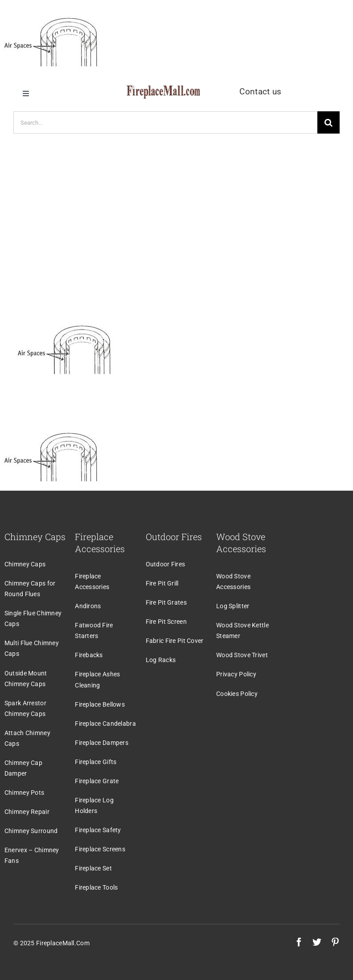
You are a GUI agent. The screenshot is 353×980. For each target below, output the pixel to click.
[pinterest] (335, 942)
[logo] (163, 90)
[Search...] (165, 122)
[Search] (328, 122)
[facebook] (299, 942)
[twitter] (317, 942)
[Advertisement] (176, 218)
